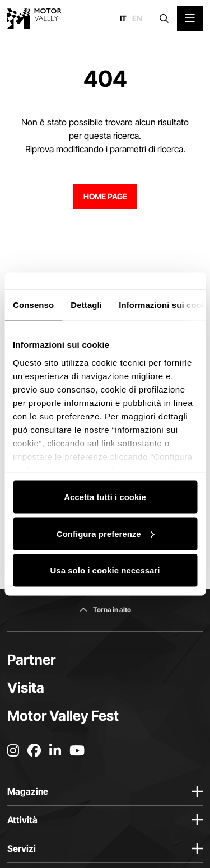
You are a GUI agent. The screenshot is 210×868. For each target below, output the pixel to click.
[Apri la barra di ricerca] (164, 18)
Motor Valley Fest (63, 716)
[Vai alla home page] (34, 18)
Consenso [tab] (33, 305)
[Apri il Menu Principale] (190, 18)
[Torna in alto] (105, 610)
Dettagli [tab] (86, 305)
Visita (26, 688)
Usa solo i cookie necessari (105, 570)
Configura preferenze (106, 533)
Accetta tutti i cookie (105, 497)
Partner (31, 660)
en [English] (137, 18)
